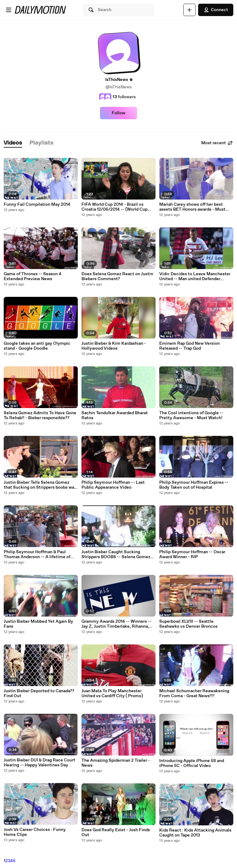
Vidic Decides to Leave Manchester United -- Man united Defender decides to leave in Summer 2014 (195, 276)
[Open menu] (9, 10)
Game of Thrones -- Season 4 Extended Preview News (33, 276)
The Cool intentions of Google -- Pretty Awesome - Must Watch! (191, 415)
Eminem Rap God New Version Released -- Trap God (189, 346)
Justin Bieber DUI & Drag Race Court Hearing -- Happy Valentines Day (39, 763)
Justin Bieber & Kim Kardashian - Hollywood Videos (114, 346)
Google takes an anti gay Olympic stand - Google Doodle (37, 346)
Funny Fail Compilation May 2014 (37, 204)
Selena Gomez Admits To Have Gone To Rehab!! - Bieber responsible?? (40, 415)
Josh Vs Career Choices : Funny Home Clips (35, 832)
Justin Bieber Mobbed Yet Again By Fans (38, 624)
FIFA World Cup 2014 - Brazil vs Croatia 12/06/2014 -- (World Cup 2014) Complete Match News (114, 207)
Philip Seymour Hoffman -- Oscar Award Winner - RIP (192, 554)
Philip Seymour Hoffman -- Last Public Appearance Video (113, 485)
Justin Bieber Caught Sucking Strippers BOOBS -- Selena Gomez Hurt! (116, 554)
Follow (118, 113)
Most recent (217, 143)
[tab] (13, 143)
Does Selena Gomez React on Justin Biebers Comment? (117, 276)
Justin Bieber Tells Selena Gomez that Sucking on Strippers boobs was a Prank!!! (40, 485)
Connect (216, 10)
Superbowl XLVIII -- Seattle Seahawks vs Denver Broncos (188, 624)
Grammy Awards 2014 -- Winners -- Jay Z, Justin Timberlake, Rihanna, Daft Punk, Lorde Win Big (116, 624)
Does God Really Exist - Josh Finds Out (116, 832)
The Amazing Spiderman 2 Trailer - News (116, 763)
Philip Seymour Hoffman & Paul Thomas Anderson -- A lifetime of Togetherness (37, 554)
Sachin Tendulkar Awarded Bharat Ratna (115, 415)
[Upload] (189, 10)
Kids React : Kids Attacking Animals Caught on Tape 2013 (195, 833)
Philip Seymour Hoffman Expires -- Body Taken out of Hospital (194, 485)
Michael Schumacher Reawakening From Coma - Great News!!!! (194, 693)
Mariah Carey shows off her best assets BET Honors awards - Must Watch (192, 207)
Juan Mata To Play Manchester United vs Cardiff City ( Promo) (112, 693)
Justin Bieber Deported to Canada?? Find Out (39, 693)
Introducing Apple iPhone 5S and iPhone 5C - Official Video (192, 763)
